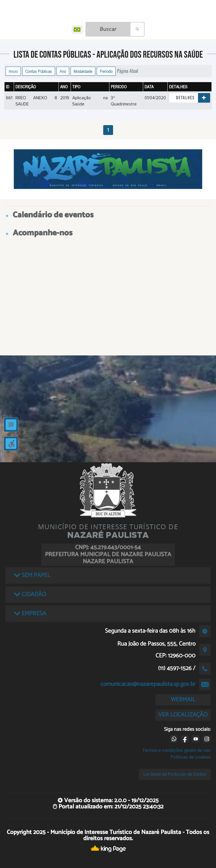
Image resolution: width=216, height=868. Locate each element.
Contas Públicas (39, 71)
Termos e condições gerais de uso (176, 750)
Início (13, 71)
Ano (63, 71)
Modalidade (83, 71)
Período (106, 71)
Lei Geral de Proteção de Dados (175, 774)
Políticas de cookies (191, 757)
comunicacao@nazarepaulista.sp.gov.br (148, 684)
